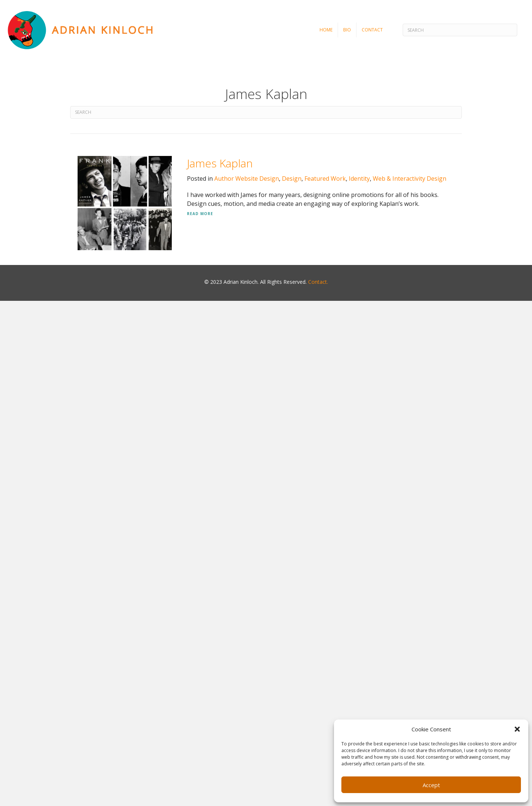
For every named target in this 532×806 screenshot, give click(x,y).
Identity (359, 178)
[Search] (460, 30)
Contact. (318, 282)
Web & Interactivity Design (410, 178)
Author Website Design (247, 178)
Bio (347, 30)
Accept (431, 785)
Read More (200, 214)
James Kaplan (220, 163)
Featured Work (325, 178)
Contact (372, 30)
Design (292, 178)
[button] (517, 729)
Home (326, 30)
